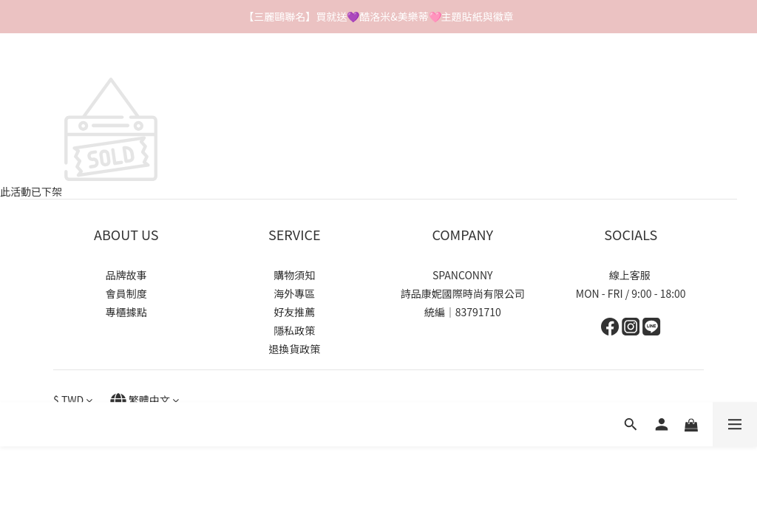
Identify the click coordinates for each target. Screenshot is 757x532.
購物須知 (294, 275)
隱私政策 (294, 330)
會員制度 (126, 293)
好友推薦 (294, 312)
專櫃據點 (126, 312)
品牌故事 (126, 275)
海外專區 (294, 293)
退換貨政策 (294, 349)
